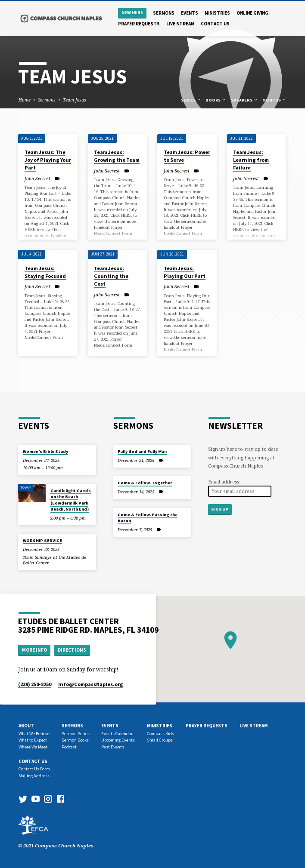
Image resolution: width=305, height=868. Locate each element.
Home (25, 100)
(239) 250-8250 (35, 684)
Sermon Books (75, 740)
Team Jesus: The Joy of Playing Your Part (48, 160)
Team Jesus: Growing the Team (117, 156)
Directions (72, 650)
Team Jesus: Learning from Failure (251, 160)
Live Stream (180, 24)
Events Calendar (117, 734)
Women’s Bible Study (45, 451)
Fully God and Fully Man (142, 451)
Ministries (217, 13)
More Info (34, 650)
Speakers (244, 100)
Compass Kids (160, 734)
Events (190, 13)
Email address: (224, 482)
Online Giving (252, 13)
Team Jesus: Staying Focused (45, 272)
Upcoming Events (118, 740)
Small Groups (160, 740)
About (26, 726)
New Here (132, 13)
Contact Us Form (34, 769)
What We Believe (34, 734)
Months (274, 100)
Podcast (69, 747)
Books (216, 100)
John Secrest (37, 179)
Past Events (113, 747)
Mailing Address (34, 776)
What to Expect (33, 740)
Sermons (164, 13)
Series (191, 100)
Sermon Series (76, 734)
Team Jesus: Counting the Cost (111, 276)
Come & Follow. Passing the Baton (148, 518)
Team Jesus (75, 100)
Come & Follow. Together (145, 483)
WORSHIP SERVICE (42, 540)
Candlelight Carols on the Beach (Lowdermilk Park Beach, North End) (71, 500)
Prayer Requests (139, 24)
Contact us (215, 24)
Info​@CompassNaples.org (91, 684)
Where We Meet (33, 747)
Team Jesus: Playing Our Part (185, 272)
